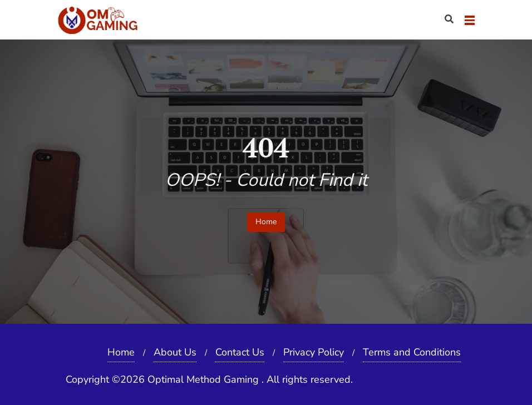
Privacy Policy (314, 352)
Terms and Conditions (412, 352)
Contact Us (240, 352)
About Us (175, 352)
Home (266, 222)
